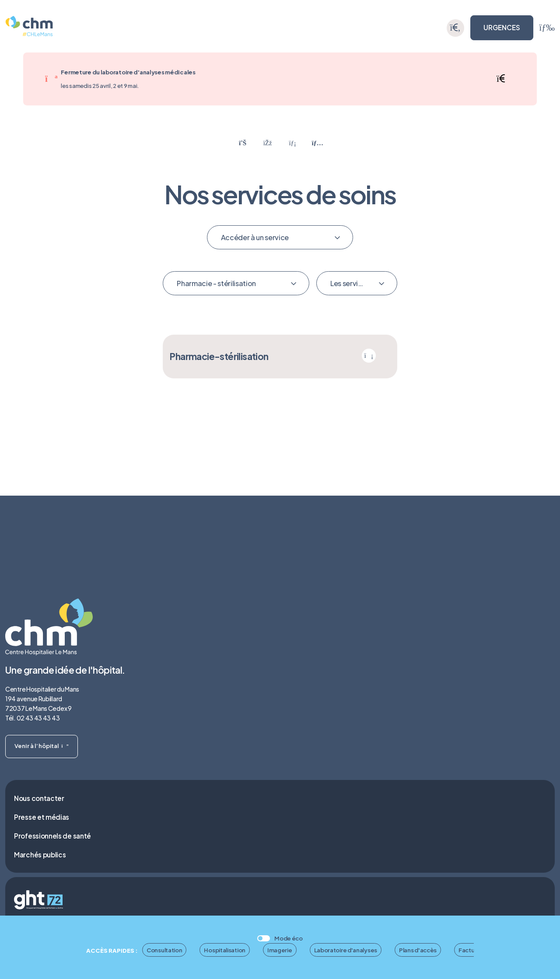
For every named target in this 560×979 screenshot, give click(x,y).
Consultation (164, 950)
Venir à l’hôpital (42, 746)
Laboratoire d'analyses (346, 950)
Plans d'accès (418, 950)
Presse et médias (42, 817)
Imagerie (280, 950)
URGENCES (502, 27)
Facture (469, 950)
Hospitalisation (225, 950)
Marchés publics (40, 855)
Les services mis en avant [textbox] (353, 283)
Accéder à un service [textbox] (255, 237)
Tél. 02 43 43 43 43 (32, 718)
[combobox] (280, 237)
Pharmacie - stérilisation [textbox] (216, 283)
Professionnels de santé (52, 836)
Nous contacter (39, 798)
